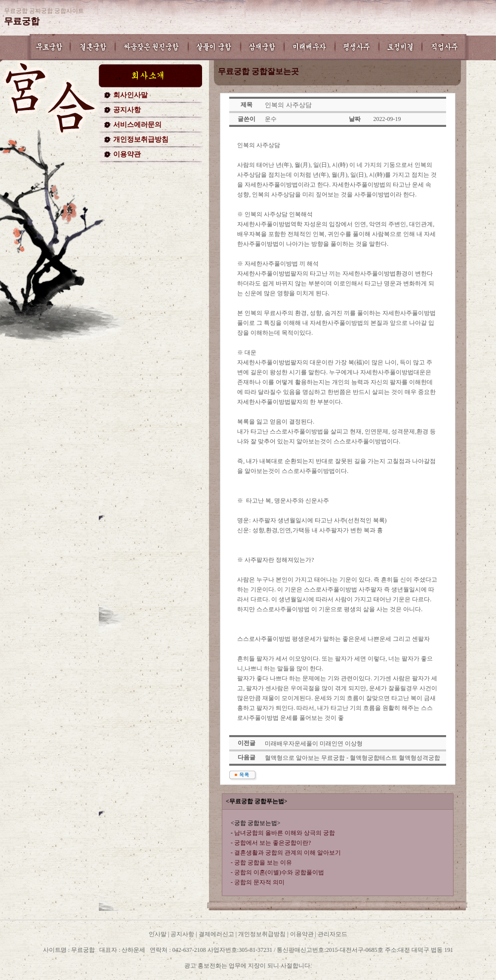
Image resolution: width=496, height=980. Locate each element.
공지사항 (127, 110)
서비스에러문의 (137, 125)
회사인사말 (130, 95)
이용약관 (127, 154)
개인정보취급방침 (141, 139)
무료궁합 (22, 21)
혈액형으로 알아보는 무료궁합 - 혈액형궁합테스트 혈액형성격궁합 (352, 758)
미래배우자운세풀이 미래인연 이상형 (314, 744)
